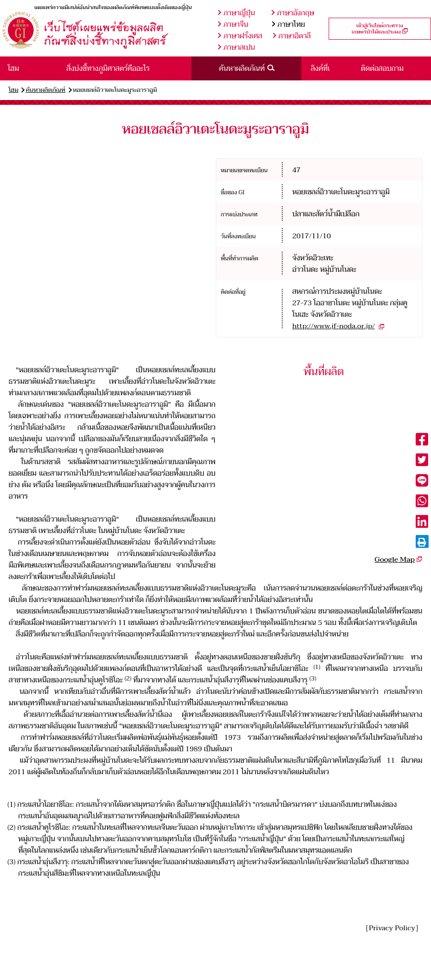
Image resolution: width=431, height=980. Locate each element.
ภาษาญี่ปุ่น (236, 13)
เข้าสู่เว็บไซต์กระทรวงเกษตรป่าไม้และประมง (380, 29)
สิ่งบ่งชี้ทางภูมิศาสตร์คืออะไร (108, 68)
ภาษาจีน (233, 24)
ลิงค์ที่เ (320, 68)
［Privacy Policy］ (392, 928)
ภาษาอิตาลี (292, 36)
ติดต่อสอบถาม (382, 68)
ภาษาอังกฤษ (293, 13)
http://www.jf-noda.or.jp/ (334, 326)
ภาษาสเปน (236, 47)
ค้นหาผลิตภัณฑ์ (46, 90)
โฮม (13, 90)
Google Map (395, 559)
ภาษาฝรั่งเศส (240, 36)
